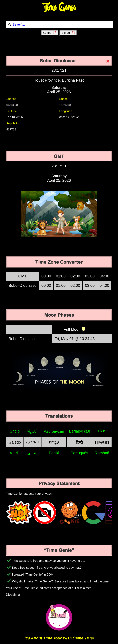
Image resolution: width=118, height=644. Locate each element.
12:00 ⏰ (50, 33)
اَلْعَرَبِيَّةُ (32, 431)
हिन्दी (79, 442)
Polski (54, 453)
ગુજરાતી (32, 442)
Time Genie (59, 8)
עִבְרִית (54, 442)
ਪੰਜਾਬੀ (15, 453)
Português (79, 453)
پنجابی (32, 453)
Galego (15, 442)
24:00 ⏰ (68, 33)
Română (102, 453)
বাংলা (102, 431)
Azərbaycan (54, 431)
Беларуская (79, 431)
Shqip (15, 431)
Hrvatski (102, 442)
